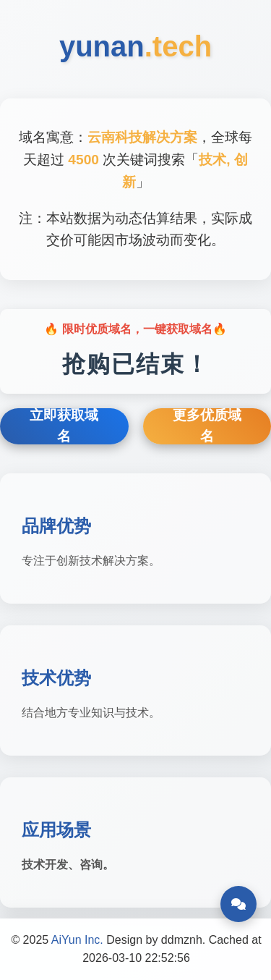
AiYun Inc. (77, 940)
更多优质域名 (207, 426)
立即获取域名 (64, 426)
